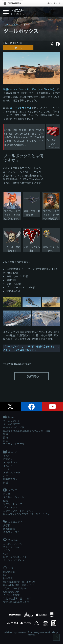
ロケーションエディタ (15, 557)
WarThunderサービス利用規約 (20, 582)
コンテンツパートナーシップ (18, 511)
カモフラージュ (11, 547)
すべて (7, 456)
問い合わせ (9, 572)
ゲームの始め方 (11, 424)
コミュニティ (13, 522)
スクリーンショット (14, 497)
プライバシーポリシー (15, 588)
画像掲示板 (9, 529)
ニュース (16, 25)
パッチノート (10, 476)
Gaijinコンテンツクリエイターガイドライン (26, 514)
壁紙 (6, 501)
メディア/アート (12, 472)
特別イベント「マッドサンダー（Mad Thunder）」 (30, 89)
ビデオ (7, 494)
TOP (5, 25)
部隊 (6, 441)
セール (18, 48)
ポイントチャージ (54, 3)
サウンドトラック (13, 504)
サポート (10, 568)
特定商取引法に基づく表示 (17, 598)
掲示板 (7, 525)
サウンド (8, 550)
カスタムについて (13, 543)
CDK (6, 554)
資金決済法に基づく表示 (16, 602)
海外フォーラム (11, 532)
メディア (10, 490)
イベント (8, 466)
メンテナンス (10, 462)
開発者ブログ (10, 479)
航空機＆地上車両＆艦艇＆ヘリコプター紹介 (27, 431)
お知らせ (8, 459)
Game (9, 417)
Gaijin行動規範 (11, 592)
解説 (6, 482)
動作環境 (8, 578)
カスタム (10, 540)
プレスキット (10, 507)
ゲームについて (11, 421)
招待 (6, 437)
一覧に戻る (32, 376)
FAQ (5, 575)
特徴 (6, 434)
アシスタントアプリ (14, 444)
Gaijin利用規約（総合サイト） (19, 585)
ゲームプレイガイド (14, 427)
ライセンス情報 (11, 595)
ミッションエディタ (14, 560)
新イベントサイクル (21, 108)
